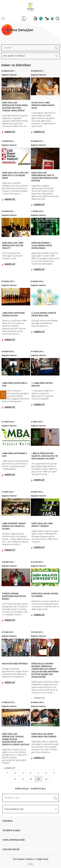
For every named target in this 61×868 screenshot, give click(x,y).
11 (38, 779)
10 (31, 779)
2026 (30, 864)
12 (46, 779)
